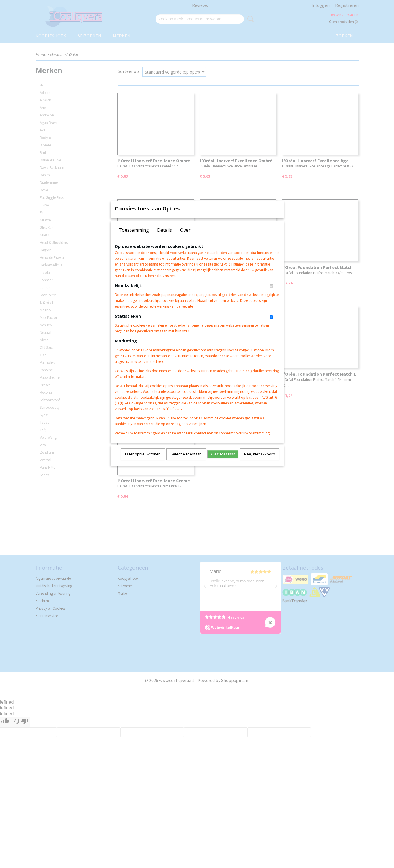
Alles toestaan (223, 462)
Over (185, 238)
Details (165, 238)
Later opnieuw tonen (143, 462)
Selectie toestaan (186, 462)
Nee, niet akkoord (260, 462)
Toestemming (134, 238)
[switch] (271, 294)
